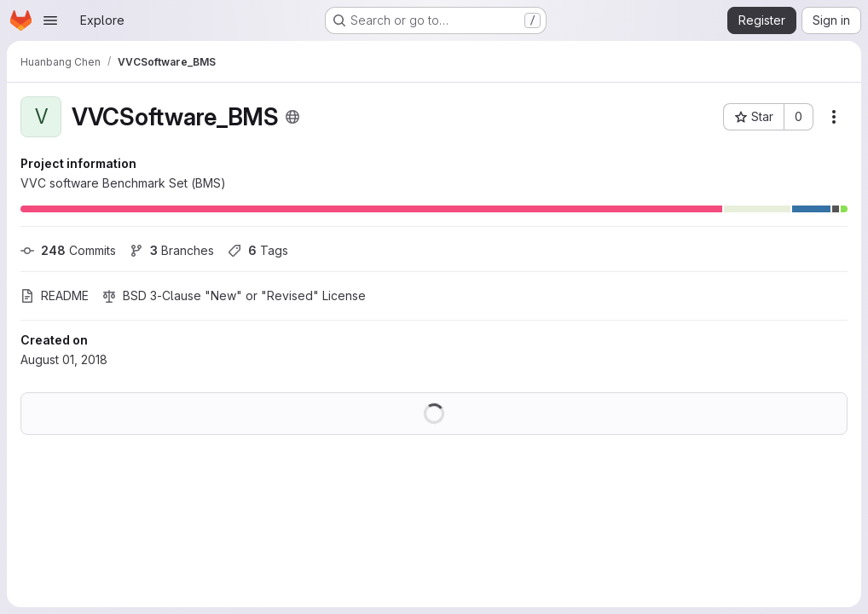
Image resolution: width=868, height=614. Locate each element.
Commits (68, 250)
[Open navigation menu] (50, 20)
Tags (258, 250)
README (55, 295)
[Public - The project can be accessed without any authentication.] (292, 117)
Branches (172, 250)
